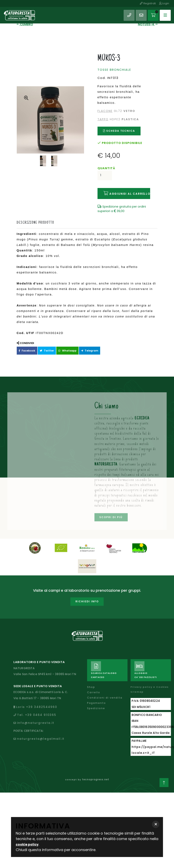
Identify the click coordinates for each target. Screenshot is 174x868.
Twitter (44, 347)
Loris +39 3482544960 (37, 703)
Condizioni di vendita (105, 693)
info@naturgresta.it (36, 718)
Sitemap (137, 687)
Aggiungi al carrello (124, 191)
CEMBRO (24, 24)
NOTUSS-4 (148, 24)
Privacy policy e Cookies (150, 682)
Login (164, 3)
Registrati (147, 3)
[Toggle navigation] (164, 13)
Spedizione (96, 703)
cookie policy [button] (28, 844)
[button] (156, 824)
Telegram (84, 347)
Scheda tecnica (119, 130)
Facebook (26, 347)
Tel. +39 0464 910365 (37, 711)
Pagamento (97, 698)
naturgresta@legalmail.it (41, 733)
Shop (91, 682)
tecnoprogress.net (96, 773)
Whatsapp (64, 347)
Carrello (94, 687)
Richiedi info (87, 599)
